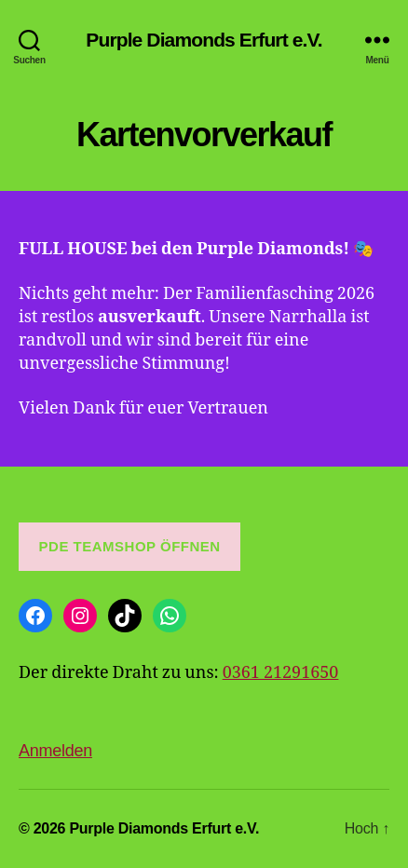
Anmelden (55, 751)
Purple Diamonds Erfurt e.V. (204, 40)
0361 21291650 (281, 673)
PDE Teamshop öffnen (130, 546)
